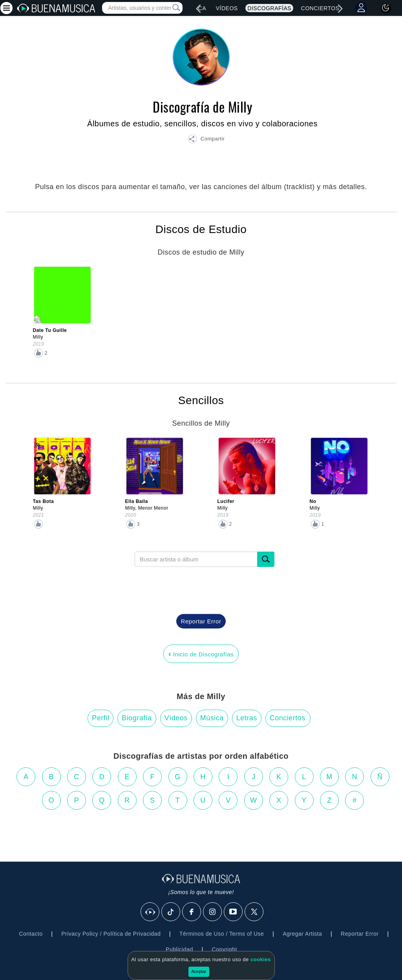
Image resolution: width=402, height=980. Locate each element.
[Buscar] (266, 559)
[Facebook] (192, 912)
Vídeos (227, 8)
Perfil (100, 718)
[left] (198, 9)
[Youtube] (234, 912)
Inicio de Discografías (201, 654)
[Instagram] (213, 912)
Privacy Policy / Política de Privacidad (111, 934)
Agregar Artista (302, 934)
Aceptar (199, 971)
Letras (247, 718)
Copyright (224, 949)
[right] (340, 9)
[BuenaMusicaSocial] (150, 912)
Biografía (137, 718)
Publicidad (179, 949)
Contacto (31, 934)
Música (212, 718)
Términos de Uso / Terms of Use (222, 934)
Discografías (269, 8)
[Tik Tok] (171, 912)
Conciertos (320, 8)
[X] (254, 912)
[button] (206, 140)
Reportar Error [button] (201, 621)
